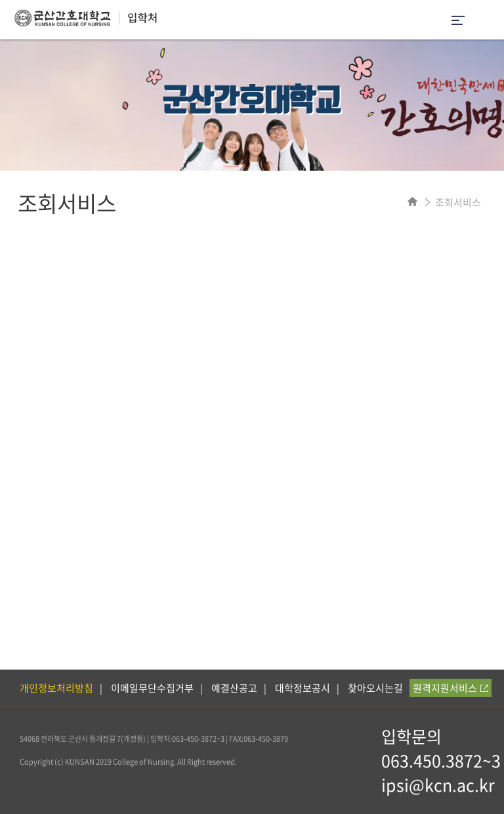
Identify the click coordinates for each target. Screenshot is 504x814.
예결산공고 (234, 688)
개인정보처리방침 (56, 688)
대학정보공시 (303, 688)
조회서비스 (458, 202)
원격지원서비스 (451, 688)
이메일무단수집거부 (152, 688)
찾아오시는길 (375, 688)
